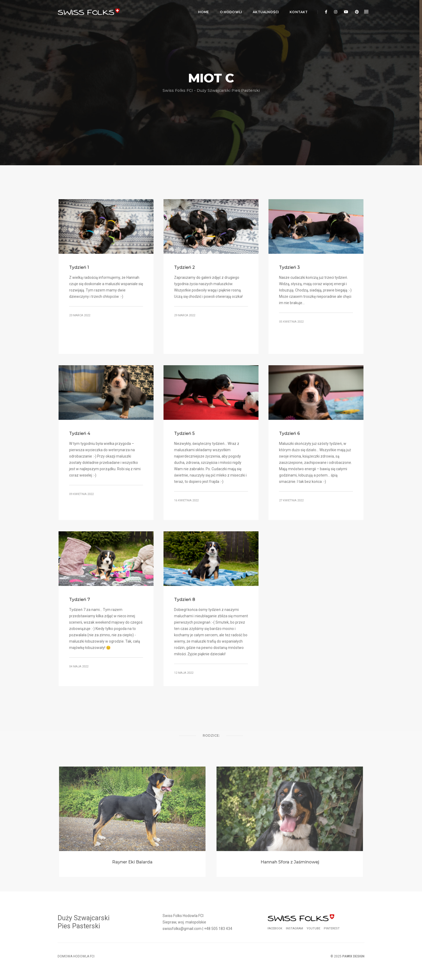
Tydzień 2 (186, 268)
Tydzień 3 (291, 268)
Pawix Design (353, 956)
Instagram (294, 928)
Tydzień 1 (80, 268)
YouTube (313, 928)
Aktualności (264, 10)
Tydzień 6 (291, 434)
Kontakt (297, 10)
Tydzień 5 (186, 434)
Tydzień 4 (81, 434)
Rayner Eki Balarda (132, 860)
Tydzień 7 (81, 600)
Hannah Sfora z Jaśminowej (290, 860)
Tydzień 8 (186, 600)
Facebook (275, 928)
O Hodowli (229, 10)
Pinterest (332, 928)
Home (202, 10)
